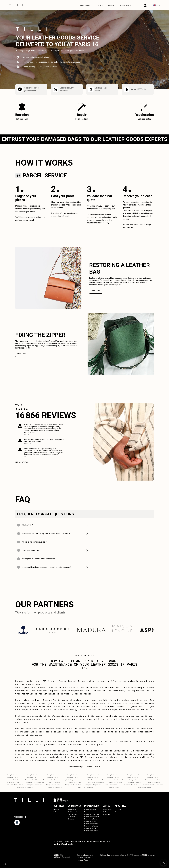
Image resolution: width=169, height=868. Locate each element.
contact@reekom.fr (63, 844)
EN (156, 5)
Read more (96, 291)
